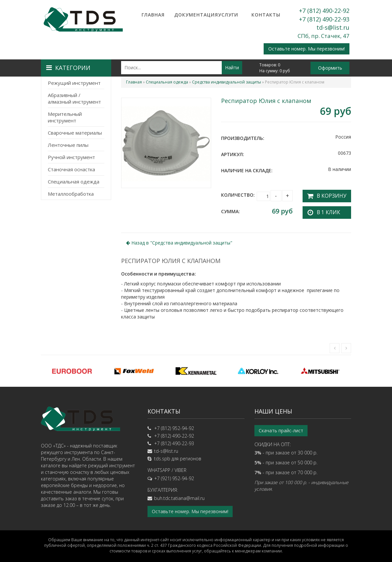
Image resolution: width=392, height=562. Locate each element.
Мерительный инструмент (65, 117)
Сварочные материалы (75, 133)
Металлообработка (71, 194)
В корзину (328, 195)
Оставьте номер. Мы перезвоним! (307, 49)
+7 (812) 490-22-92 (324, 11)
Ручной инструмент (71, 157)
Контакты (266, 15)
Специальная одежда (74, 182)
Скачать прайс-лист (281, 429)
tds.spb (162, 457)
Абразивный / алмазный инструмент (74, 98)
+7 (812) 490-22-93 (324, 19)
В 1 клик (325, 210)
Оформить (330, 68)
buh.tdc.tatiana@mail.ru (179, 496)
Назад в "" (179, 241)
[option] (72, 369)
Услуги (228, 15)
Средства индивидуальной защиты (227, 82)
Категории (68, 68)
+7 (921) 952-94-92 (174, 476)
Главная (153, 15)
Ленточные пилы (68, 145)
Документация (191, 15)
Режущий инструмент (74, 83)
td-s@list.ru (333, 27)
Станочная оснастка (71, 169)
